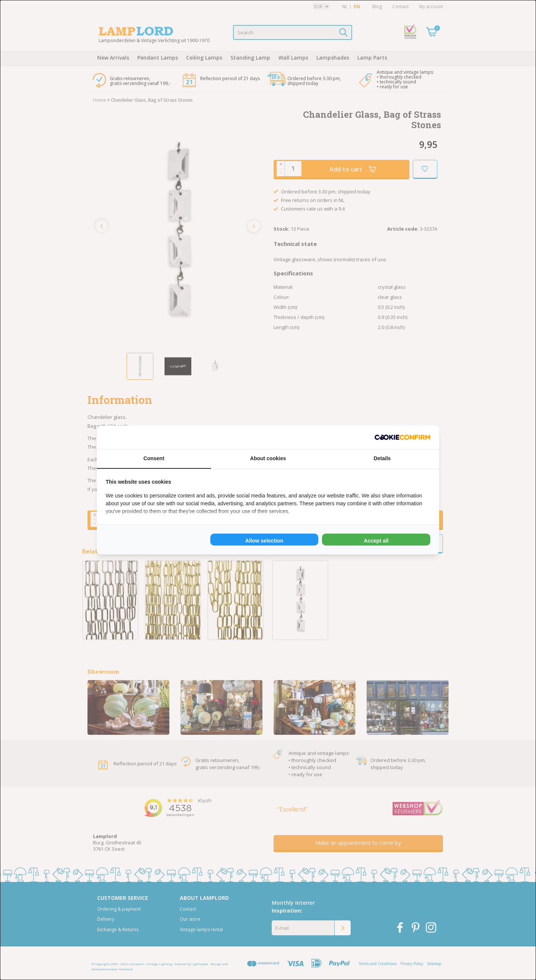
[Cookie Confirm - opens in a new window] (402, 437)
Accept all (376, 541)
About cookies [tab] (268, 458)
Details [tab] (382, 458)
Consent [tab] (154, 458)
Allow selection (264, 541)
